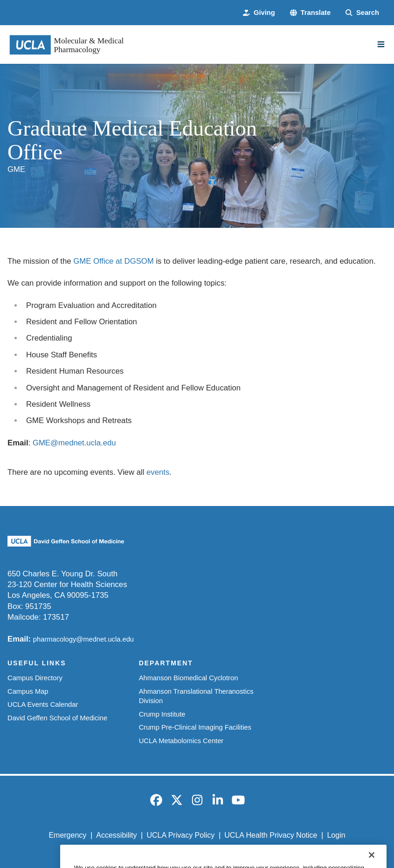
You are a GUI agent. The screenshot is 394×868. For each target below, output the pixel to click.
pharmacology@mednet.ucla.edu (83, 639)
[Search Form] (362, 13)
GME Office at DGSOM (114, 261)
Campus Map (28, 691)
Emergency (67, 835)
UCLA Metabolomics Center (181, 741)
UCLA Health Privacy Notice (271, 835)
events (158, 472)
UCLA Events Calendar (43, 704)
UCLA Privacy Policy (180, 835)
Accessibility (116, 835)
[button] (310, 13)
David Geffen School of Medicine (57, 718)
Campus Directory (35, 678)
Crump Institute (162, 714)
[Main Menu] (381, 44)
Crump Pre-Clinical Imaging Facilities (195, 727)
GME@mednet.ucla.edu (74, 443)
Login (336, 835)
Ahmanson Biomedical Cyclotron (189, 678)
